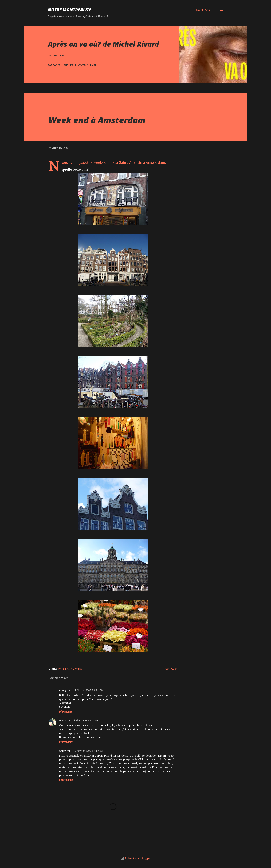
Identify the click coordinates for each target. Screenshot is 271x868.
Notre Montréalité (70, 10)
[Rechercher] (204, 10)
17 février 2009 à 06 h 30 (88, 690)
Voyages (77, 669)
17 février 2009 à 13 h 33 (88, 751)
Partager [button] (54, 65)
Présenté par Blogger (135, 858)
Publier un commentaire (80, 65)
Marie (62, 720)
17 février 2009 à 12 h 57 (83, 720)
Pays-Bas (64, 669)
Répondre (66, 712)
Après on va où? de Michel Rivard (103, 44)
